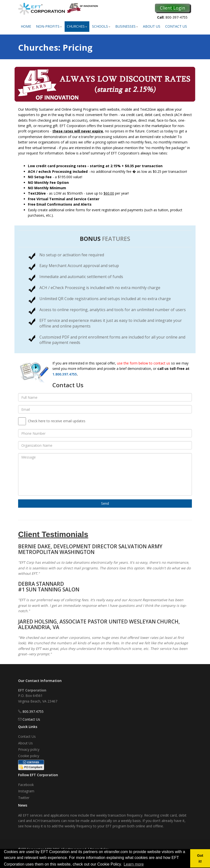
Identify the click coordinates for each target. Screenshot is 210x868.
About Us (152, 26)
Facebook (26, 785)
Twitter (24, 798)
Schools (101, 26)
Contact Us (176, 26)
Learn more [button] (134, 864)
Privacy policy (29, 749)
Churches (77, 26)
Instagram (26, 791)
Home (26, 26)
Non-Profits (49, 26)
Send (105, 503)
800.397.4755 (33, 711)
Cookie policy (29, 756)
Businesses (127, 26)
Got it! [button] (200, 858)
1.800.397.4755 (65, 374)
